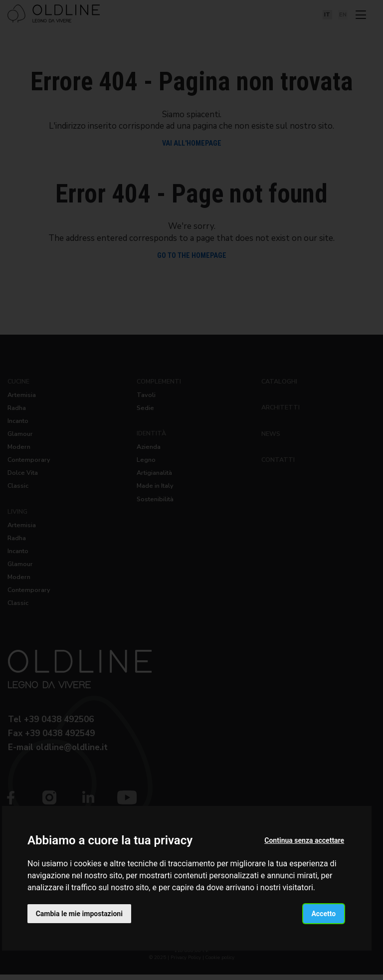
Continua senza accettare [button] (304, 840)
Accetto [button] (323, 913)
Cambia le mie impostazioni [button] (79, 913)
